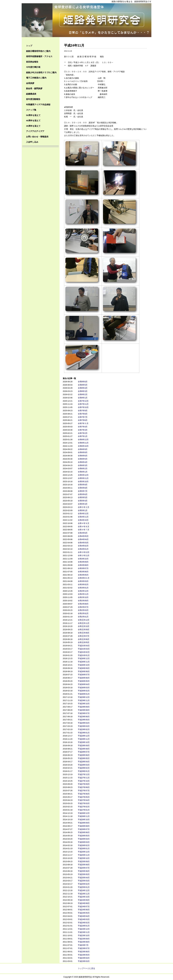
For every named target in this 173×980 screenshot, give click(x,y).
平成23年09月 (84, 939)
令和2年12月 (83, 591)
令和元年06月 (84, 639)
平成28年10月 (84, 742)
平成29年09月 (84, 707)
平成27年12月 (84, 774)
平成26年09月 (84, 823)
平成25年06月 (84, 871)
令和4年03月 (83, 543)
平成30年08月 (84, 671)
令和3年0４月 (84, 578)
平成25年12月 (84, 852)
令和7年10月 (83, 407)
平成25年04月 (84, 878)
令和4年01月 (83, 549)
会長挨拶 (30, 83)
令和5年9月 (83, 485)
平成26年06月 (84, 832)
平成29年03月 (84, 726)
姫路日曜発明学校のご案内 (38, 51)
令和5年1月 (83, 510)
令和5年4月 (83, 501)
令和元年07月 (84, 636)
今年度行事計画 (33, 67)
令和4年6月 (83, 533)
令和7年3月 (83, 430)
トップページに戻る (86, 968)
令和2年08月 (83, 604)
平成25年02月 (84, 884)
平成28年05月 (84, 758)
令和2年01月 (83, 617)
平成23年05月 (84, 955)
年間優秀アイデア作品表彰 (38, 105)
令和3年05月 (83, 575)
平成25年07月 (84, 868)
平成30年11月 (84, 662)
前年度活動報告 (33, 99)
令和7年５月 (83, 423)
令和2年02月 (83, 613)
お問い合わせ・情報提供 (37, 137)
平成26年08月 (84, 826)
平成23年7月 (83, 945)
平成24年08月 (84, 903)
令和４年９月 (84, 523)
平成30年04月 (84, 684)
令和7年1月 (83, 436)
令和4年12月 (83, 514)
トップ (29, 46)
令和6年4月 (83, 462)
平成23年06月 (84, 952)
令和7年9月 (83, 411)
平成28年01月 (84, 771)
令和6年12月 (83, 440)
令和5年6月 (83, 494)
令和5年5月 (83, 497)
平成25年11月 (84, 855)
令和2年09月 (83, 601)
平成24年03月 (84, 919)
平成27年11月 (84, 778)
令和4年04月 (83, 539)
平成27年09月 (84, 784)
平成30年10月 (84, 665)
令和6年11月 (83, 443)
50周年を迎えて (33, 115)
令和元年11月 (84, 623)
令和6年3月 (83, 465)
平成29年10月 (84, 704)
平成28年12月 (84, 736)
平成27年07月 (84, 791)
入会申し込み (32, 142)
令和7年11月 (83, 404)
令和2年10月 (83, 597)
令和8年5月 (83, 385)
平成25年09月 (84, 861)
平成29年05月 (84, 720)
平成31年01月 (84, 655)
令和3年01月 (83, 588)
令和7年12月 (83, 401)
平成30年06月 (84, 678)
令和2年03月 (83, 610)
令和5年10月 (83, 481)
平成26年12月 (84, 813)
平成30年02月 (84, 691)
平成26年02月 (84, 845)
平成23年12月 (84, 929)
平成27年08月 (84, 787)
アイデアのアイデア (35, 131)
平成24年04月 (84, 916)
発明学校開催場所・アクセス (39, 56)
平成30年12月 (84, 658)
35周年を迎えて (33, 126)
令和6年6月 (83, 456)
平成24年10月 (84, 897)
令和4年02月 (83, 546)
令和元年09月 (84, 630)
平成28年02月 (84, 768)
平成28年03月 (84, 765)
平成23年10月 (84, 935)
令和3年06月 (83, 572)
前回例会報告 (32, 62)
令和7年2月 (83, 433)
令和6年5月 (83, 459)
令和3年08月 (83, 565)
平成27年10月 (84, 781)
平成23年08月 (84, 942)
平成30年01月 (84, 694)
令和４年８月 (84, 527)
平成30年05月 (84, 681)
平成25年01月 (84, 887)
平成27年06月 (84, 794)
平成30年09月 (84, 668)
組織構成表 (31, 94)
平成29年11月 (84, 700)
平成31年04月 (84, 646)
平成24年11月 (84, 894)
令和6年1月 (83, 472)
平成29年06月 (84, 717)
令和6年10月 (83, 446)
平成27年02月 (84, 807)
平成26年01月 (84, 848)
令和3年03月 (83, 581)
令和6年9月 (83, 449)
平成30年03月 (84, 688)
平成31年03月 (84, 649)
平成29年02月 (84, 729)
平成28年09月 (84, 745)
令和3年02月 (83, 584)
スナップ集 (31, 110)
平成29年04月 (84, 723)
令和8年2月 (83, 394)
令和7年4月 (83, 427)
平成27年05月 (84, 797)
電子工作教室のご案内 (36, 78)
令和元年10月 (84, 626)
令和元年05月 (84, 642)
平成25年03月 (84, 881)
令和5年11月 (83, 478)
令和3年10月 (83, 559)
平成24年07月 (84, 907)
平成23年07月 (84, 948)
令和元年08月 (84, 633)
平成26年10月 (84, 820)
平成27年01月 (84, 810)
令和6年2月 (83, 468)
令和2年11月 (83, 594)
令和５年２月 (84, 507)
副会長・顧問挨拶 (34, 88)
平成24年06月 (84, 910)
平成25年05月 (84, 874)
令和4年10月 (83, 520)
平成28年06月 (84, 755)
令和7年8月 (83, 414)
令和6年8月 (83, 452)
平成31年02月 (84, 652)
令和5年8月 (83, 488)
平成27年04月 (84, 800)
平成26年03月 (84, 842)
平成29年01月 (84, 733)
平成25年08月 (84, 865)
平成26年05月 (84, 836)
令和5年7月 (83, 491)
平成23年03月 (84, 961)
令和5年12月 (83, 475)
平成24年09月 (84, 900)
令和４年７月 (84, 530)
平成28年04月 (84, 762)
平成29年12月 (84, 697)
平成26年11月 (84, 816)
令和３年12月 (84, 552)
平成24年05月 (84, 913)
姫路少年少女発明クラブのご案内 (41, 72)
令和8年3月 (83, 391)
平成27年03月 (84, 803)
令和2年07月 (83, 607)
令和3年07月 (83, 568)
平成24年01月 (84, 926)
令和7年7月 (83, 417)
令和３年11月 (84, 555)
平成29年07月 (84, 713)
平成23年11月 (84, 932)
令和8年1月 (83, 398)
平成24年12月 (84, 890)
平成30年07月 (84, 675)
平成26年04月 (84, 839)
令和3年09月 (83, 562)
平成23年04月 (84, 958)
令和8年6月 (83, 382)
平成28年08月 (84, 749)
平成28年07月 (84, 752)
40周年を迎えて (33, 121)
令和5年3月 (83, 504)
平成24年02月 (84, 923)
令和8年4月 (83, 388)
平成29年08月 (84, 710)
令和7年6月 (83, 420)
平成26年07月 (84, 829)
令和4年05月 (83, 536)
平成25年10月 (84, 858)
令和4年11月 (83, 517)
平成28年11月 (84, 739)
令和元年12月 (84, 620)
